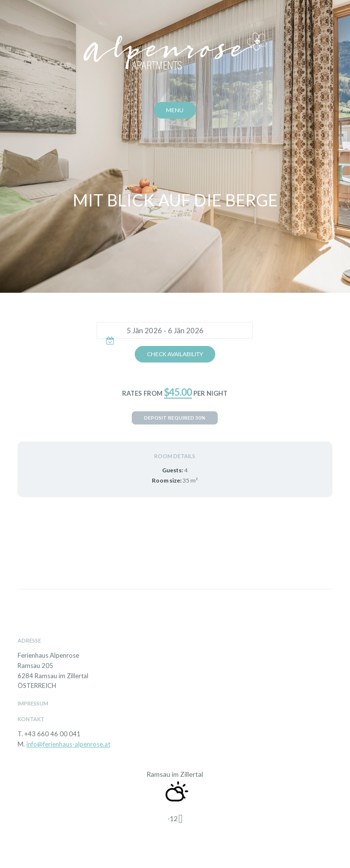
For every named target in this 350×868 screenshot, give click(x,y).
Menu (175, 110)
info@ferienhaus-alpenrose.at (68, 744)
